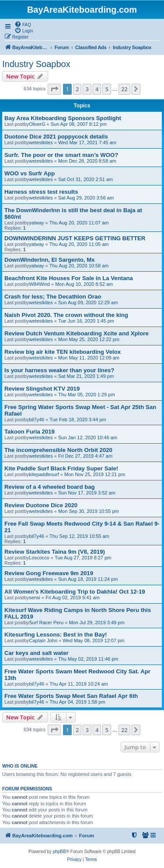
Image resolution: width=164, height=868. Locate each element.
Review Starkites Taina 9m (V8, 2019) (55, 552)
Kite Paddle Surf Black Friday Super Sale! (61, 468)
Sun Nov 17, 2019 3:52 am (87, 493)
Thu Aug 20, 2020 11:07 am (79, 223)
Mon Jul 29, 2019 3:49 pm (96, 623)
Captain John (43, 640)
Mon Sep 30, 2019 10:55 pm (89, 511)
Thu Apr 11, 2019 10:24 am (79, 684)
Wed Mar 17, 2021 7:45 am (87, 142)
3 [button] (87, 89)
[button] (54, 89)
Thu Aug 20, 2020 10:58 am (79, 266)
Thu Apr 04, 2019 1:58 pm (77, 702)
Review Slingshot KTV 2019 (42, 389)
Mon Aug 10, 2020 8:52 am (84, 284)
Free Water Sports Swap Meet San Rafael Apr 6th (71, 696)
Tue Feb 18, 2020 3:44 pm (78, 420)
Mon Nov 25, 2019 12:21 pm (95, 474)
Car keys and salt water (37, 653)
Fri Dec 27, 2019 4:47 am (85, 456)
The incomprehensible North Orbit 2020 (58, 450)
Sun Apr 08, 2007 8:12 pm (79, 124)
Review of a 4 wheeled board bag (50, 487)
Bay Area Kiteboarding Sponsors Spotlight (63, 118)
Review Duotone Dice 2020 (41, 505)
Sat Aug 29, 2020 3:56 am (86, 198)
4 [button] (97, 89)
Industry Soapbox (36, 64)
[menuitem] (23, 24)
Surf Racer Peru (46, 623)
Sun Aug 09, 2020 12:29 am (88, 302)
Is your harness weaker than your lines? (59, 370)
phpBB (59, 852)
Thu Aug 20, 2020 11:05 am (79, 244)
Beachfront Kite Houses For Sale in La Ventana (69, 278)
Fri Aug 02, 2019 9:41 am (73, 598)
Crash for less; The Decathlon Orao (53, 297)
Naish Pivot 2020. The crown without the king (66, 315)
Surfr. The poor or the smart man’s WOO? (61, 155)
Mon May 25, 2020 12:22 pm (89, 339)
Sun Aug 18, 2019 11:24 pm (88, 579)
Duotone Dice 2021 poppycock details (56, 137)
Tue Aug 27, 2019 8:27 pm (83, 558)
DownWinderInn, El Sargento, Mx (50, 260)
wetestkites (41, 142)
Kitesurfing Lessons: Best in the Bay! (56, 635)
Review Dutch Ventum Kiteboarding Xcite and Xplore (77, 333)
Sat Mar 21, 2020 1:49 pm (86, 376)
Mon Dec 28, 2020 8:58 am (87, 161)
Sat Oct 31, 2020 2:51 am (85, 179)
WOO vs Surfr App (30, 173)
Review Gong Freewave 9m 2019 (49, 573)
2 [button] (77, 89)
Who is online (20, 766)
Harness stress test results (41, 192)
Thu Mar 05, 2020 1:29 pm (87, 395)
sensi (35, 598)
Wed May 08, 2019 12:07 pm (93, 640)
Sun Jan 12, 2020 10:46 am (88, 438)
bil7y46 (37, 420)
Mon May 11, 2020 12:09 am (89, 358)
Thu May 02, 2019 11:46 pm (88, 659)
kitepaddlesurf (44, 474)
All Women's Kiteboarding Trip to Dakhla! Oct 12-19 (75, 592)
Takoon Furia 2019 (30, 432)
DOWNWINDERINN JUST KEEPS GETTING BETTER (75, 238)
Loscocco (39, 558)
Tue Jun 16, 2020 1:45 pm (86, 321)
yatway (36, 223)
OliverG (37, 124)
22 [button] (124, 89)
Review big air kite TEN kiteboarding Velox (63, 352)
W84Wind (39, 284)
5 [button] (106, 89)
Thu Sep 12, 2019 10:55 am (79, 536)
